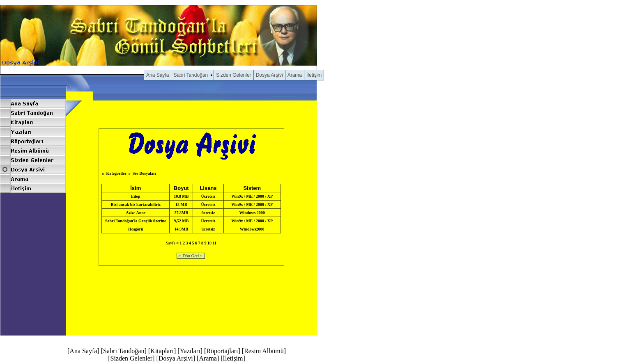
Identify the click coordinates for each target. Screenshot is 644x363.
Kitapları (162, 351)
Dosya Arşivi (269, 75)
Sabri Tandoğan (191, 75)
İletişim (314, 75)
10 (209, 243)
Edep (136, 196)
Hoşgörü (136, 229)
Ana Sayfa (158, 75)
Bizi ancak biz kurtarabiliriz (136, 204)
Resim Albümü (264, 351)
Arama (295, 75)
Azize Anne (136, 213)
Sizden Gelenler (233, 75)
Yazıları (190, 351)
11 (214, 243)
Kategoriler (116, 173)
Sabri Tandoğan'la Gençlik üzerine (136, 221)
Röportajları (222, 351)
